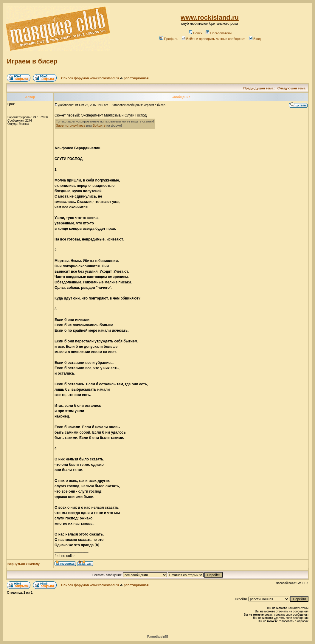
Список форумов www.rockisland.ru (90, 78)
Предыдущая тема (259, 88)
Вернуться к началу (24, 564)
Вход (255, 39)
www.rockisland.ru (210, 17)
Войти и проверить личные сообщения (214, 39)
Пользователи (219, 33)
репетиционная (136, 78)
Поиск (195, 33)
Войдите (99, 125)
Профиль (169, 39)
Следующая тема (291, 88)
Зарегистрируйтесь (71, 125)
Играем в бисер (32, 61)
